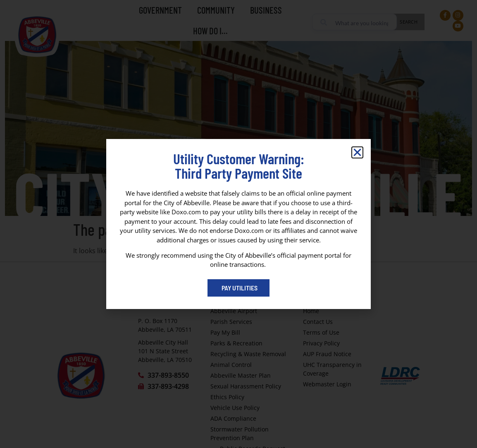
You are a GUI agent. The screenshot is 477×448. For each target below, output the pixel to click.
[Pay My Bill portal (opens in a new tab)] (238, 288)
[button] (357, 152)
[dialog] (238, 224)
